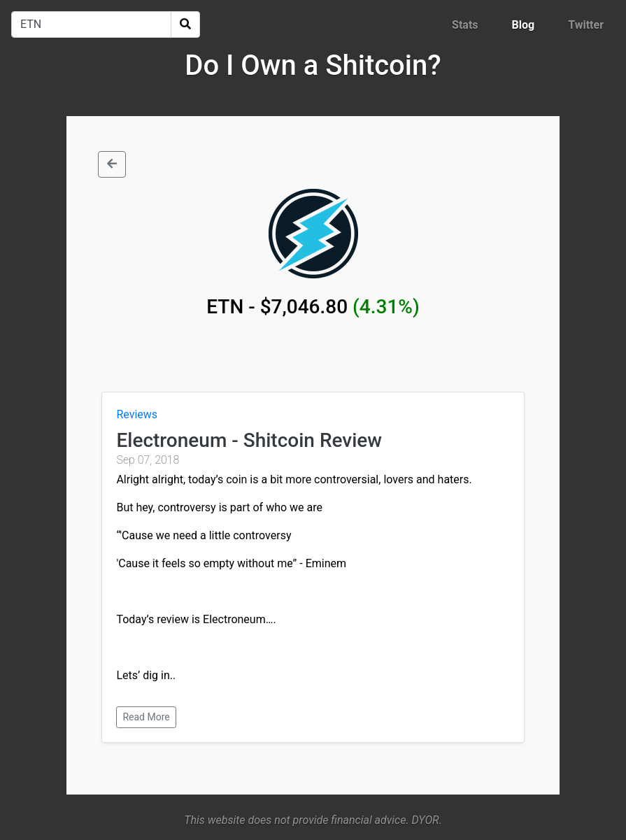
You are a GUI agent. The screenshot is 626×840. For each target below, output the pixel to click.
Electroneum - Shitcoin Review (249, 440)
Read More (146, 717)
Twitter (586, 25)
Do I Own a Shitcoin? (313, 65)
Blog (524, 25)
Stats (465, 25)
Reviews (137, 414)
